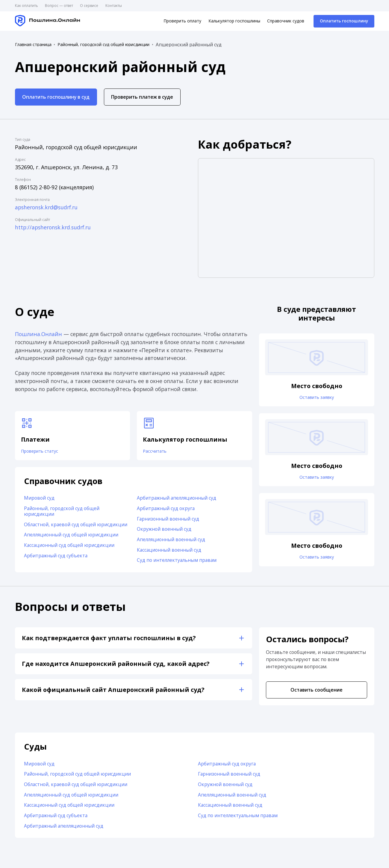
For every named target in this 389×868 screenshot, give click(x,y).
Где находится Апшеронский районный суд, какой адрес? (116, 667)
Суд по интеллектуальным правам (177, 563)
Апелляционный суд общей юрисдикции (71, 538)
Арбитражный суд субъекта (56, 558)
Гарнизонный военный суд (168, 521)
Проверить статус (43, 452)
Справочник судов (286, 21)
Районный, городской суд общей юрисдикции (103, 45)
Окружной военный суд (164, 532)
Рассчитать (157, 452)
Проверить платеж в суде (142, 97)
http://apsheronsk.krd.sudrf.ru (53, 227)
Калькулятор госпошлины (234, 21)
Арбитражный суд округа (166, 511)
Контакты (114, 6)
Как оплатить (27, 6)
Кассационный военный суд (169, 553)
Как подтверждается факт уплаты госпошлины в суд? (109, 641)
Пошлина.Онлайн (38, 334)
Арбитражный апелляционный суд (177, 501)
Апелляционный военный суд (171, 542)
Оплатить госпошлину (344, 21)
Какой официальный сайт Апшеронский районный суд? (113, 692)
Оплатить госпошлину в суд (56, 97)
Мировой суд (39, 501)
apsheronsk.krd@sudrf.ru (46, 207)
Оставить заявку (317, 398)
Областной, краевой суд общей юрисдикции (76, 527)
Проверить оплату (182, 21)
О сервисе (89, 6)
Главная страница (33, 45)
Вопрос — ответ (59, 6)
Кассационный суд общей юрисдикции (69, 548)
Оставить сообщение (317, 692)
